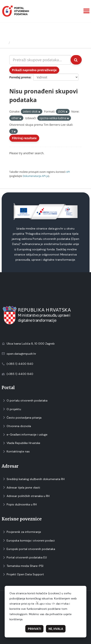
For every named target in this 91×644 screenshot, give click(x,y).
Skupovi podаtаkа (29, 43)
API (68, 172)
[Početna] (5, 43)
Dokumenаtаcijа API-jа (36, 176)
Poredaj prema (20, 77)
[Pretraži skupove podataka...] (40, 60)
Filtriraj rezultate (24, 138)
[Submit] (76, 60)
